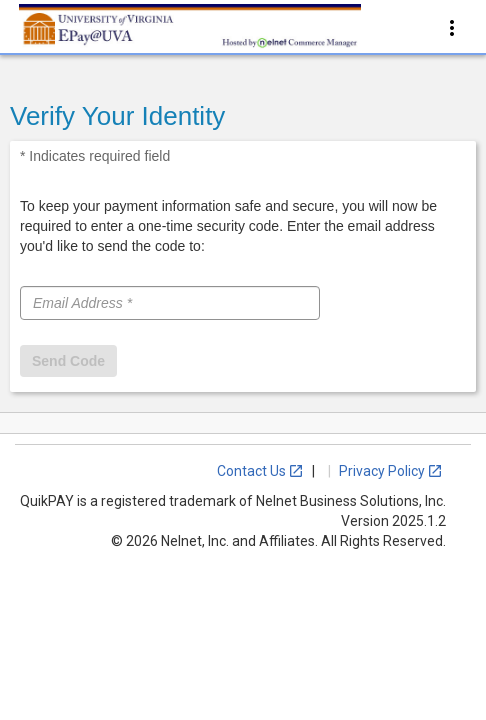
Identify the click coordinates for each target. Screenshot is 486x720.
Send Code (68, 361)
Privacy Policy (391, 471)
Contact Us (260, 471)
